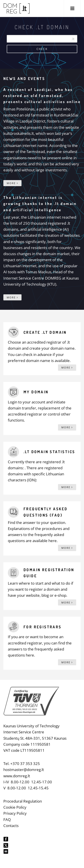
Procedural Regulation (23, 801)
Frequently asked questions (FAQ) (45, 512)
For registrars (43, 627)
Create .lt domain (45, 332)
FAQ (7, 820)
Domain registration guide (49, 573)
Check (42, 49)
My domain (36, 392)
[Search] (42, 39)
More (12, 183)
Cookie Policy (15, 807)
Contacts (11, 826)
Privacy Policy (15, 813)
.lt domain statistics (49, 452)
